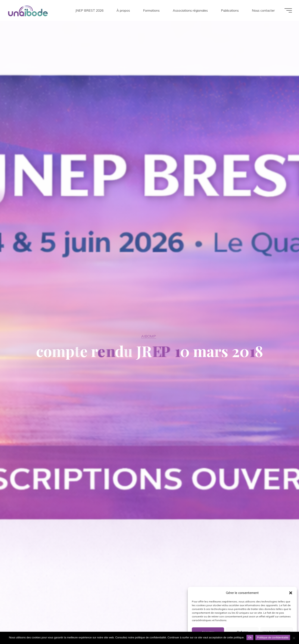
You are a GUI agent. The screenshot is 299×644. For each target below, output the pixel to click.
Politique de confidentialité (273, 637)
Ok (250, 637)
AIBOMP (149, 336)
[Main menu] (287, 10)
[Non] (294, 638)
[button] (291, 593)
